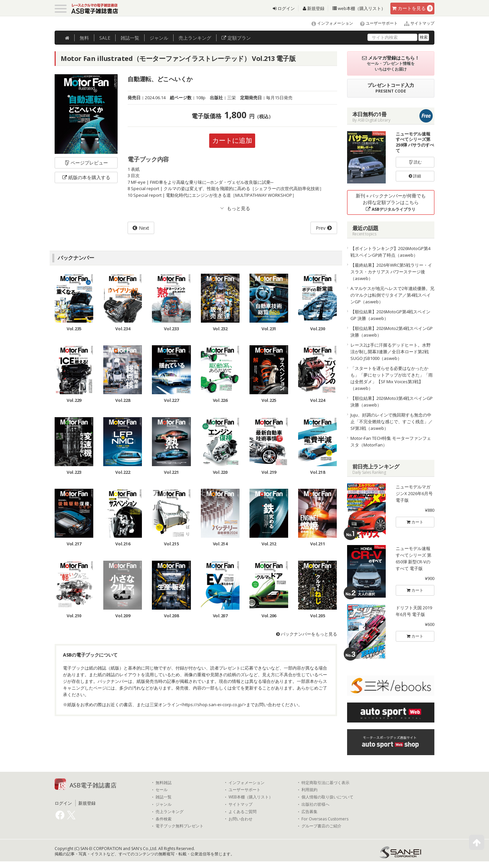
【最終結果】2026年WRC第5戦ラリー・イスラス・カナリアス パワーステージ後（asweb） (391, 272)
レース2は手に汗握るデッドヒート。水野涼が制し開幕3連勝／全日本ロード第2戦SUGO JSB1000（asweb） (391, 352)
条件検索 (164, 819)
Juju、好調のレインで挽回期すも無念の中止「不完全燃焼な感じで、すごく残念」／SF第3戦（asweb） (392, 422)
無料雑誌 (164, 783)
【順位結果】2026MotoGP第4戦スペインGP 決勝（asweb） (390, 315)
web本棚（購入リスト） (359, 8)
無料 (84, 38)
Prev (321, 228)
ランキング (195, 38)
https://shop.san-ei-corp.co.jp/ (213, 705)
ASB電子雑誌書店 (93, 785)
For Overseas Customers (325, 819)
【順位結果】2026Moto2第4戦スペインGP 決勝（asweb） (392, 332)
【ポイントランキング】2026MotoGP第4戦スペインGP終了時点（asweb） (390, 252)
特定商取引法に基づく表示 (325, 783)
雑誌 (130, 38)
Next (144, 228)
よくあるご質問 (243, 812)
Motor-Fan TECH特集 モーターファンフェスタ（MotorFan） (391, 441)
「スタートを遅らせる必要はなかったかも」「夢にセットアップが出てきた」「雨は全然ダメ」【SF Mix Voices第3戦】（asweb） (392, 378)
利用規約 (309, 790)
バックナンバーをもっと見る (307, 634)
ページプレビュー (86, 163)
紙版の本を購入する (86, 177)
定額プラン (236, 38)
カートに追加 (232, 140)
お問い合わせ (241, 819)
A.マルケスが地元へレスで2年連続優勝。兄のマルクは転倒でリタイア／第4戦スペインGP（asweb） (392, 295)
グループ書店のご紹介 (321, 826)
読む (415, 162)
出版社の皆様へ (315, 804)
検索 (424, 37)
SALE (105, 38)
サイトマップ (417, 23)
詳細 (415, 176)
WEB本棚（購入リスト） (251, 797)
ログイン (284, 8)
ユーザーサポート (376, 23)
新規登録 (314, 8)
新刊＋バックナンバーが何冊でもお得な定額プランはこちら (391, 202)
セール (162, 790)
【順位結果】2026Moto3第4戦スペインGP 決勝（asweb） (392, 402)
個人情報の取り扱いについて (327, 797)
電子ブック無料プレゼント (180, 826)
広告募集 (309, 812)
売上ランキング (170, 812)
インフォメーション (329, 23)
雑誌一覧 (164, 797)
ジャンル (159, 38)
